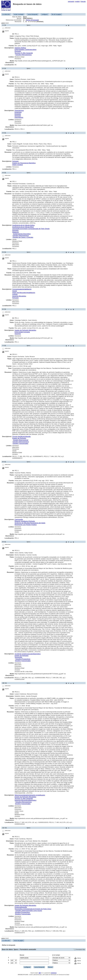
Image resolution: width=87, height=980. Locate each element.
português (71, 1)
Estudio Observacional (21, 440)
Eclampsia (18, 112)
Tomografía (18, 657)
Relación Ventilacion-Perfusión (25, 521)
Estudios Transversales (20, 443)
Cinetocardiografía (21, 907)
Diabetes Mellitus (20, 48)
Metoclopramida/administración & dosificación (30, 795)
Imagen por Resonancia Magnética (24, 163)
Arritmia (15, 294)
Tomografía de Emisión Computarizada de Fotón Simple (31, 229)
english (77, 1)
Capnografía (19, 519)
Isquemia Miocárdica (19, 296)
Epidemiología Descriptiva (22, 234)
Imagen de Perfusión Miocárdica (25, 330)
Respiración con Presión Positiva (26, 525)
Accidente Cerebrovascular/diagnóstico (28, 654)
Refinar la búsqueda (32, 20)
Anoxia (15, 291)
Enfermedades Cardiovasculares (26, 50)
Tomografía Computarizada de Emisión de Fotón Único (33, 909)
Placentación (19, 117)
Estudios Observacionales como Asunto (29, 911)
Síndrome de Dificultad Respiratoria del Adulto (30, 523)
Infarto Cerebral (17, 165)
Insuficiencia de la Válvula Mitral (23, 227)
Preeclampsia (19, 110)
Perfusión (18, 51)
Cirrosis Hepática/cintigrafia (21, 437)
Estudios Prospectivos (23, 659)
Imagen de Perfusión (19, 438)
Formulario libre (80, 950)
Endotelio (18, 114)
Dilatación (16, 232)
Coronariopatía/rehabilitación (22, 289)
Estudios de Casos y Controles (23, 237)
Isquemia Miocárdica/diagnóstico (26, 800)
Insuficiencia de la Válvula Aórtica (23, 225)
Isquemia (18, 334)
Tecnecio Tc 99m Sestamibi (24, 53)
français (83, 1)
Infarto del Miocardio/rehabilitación (24, 293)
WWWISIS (54, 973)
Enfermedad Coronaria (22, 332)
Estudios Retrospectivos (24, 55)
